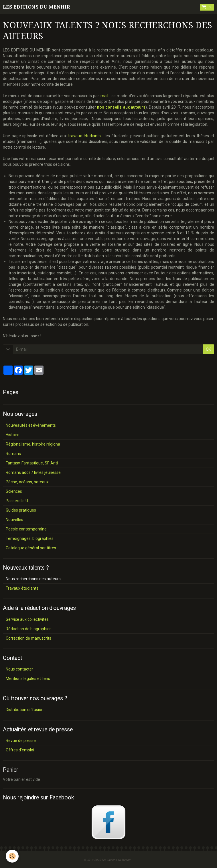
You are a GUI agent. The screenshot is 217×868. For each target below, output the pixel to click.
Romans (13, 454)
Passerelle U (17, 501)
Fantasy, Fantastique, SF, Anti (32, 463)
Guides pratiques (21, 510)
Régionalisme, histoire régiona (33, 444)
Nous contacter (19, 669)
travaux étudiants (84, 136)
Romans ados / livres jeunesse (33, 472)
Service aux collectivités (27, 619)
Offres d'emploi (20, 750)
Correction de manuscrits (28, 638)
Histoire (13, 435)
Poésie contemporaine (26, 529)
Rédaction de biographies (29, 629)
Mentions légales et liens (28, 679)
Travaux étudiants (22, 588)
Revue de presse (21, 741)
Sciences (14, 491)
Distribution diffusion (25, 710)
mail (104, 96)
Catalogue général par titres (31, 548)
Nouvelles (14, 520)
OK (208, 349)
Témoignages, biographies (30, 538)
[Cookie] (12, 856)
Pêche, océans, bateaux (27, 482)
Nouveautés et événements (31, 425)
